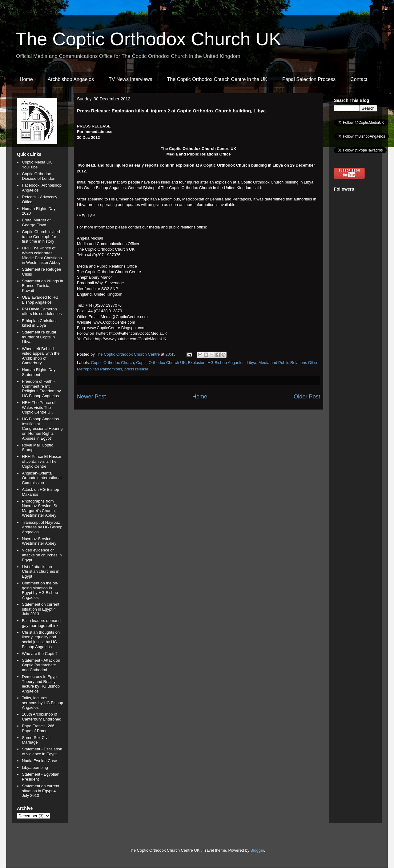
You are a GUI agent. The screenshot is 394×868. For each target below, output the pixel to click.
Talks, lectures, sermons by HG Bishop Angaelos (42, 703)
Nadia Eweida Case (39, 761)
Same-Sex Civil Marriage (36, 740)
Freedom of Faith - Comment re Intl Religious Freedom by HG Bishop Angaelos (41, 389)
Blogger (257, 850)
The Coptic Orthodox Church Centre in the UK (217, 79)
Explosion (197, 363)
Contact (359, 79)
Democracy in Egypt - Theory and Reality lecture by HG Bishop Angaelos (41, 684)
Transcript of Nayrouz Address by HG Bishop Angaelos (42, 527)
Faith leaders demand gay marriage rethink (41, 623)
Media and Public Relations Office (289, 363)
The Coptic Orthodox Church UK (148, 39)
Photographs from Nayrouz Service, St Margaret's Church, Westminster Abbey (40, 508)
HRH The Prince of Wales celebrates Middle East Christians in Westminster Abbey (42, 255)
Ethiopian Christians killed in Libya (40, 323)
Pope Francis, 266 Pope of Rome (38, 728)
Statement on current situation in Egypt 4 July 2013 (40, 609)
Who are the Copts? (40, 654)
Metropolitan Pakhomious (100, 369)
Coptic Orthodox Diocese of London (38, 176)
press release (136, 369)
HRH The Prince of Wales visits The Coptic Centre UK (39, 407)
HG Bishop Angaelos (226, 363)
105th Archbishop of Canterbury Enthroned (42, 717)
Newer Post (91, 397)
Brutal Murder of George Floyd (36, 222)
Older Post (307, 397)
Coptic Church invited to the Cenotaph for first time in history (41, 236)
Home (26, 79)
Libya (251, 363)
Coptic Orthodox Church (113, 363)
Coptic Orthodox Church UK (161, 363)
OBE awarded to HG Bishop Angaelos (40, 300)
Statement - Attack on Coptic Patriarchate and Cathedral (41, 665)
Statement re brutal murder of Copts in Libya (39, 337)
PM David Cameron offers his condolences (42, 311)
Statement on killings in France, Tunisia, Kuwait (42, 286)
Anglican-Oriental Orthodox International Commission (42, 478)
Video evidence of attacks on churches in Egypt (42, 555)
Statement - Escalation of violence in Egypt (42, 751)
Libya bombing (35, 767)
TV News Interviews (130, 79)
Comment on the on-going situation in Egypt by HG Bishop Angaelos (40, 590)
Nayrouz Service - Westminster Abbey (39, 541)
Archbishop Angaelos (71, 79)
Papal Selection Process (309, 79)
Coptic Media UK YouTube (37, 165)
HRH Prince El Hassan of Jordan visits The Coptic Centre (42, 461)
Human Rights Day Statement (39, 372)
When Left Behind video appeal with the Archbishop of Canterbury (41, 356)
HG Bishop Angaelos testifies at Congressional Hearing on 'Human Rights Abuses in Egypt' (42, 428)
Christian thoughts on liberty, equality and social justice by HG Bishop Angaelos (41, 640)
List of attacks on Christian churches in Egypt (40, 571)
